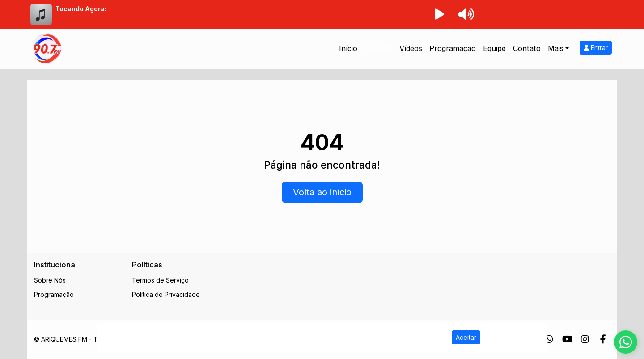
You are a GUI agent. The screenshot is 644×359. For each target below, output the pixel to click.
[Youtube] (567, 339)
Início (348, 48)
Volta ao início (322, 192)
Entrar (596, 48)
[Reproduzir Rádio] (439, 14)
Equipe (494, 48)
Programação (453, 48)
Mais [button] (556, 48)
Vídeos (411, 48)
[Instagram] (585, 339)
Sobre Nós (50, 280)
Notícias (378, 48)
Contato (527, 48)
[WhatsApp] (549, 339)
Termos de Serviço (160, 280)
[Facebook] (603, 339)
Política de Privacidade (166, 294)
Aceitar (466, 337)
